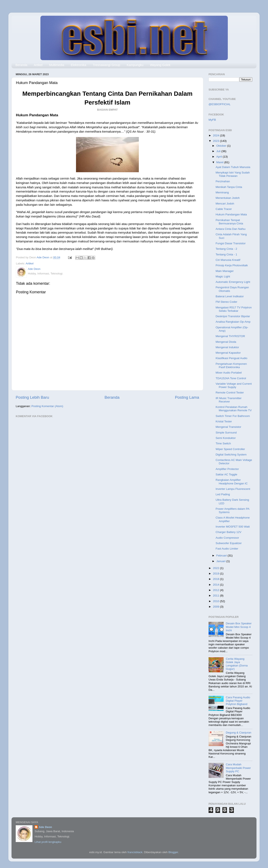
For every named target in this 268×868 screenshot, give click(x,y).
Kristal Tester (224, 421)
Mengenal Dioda (226, 342)
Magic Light (223, 276)
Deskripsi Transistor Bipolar (233, 316)
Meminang (222, 192)
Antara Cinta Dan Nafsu (231, 229)
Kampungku (135, 65)
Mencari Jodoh (225, 204)
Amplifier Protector (227, 469)
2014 (216, 585)
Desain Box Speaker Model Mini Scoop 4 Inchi (239, 627)
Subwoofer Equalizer (229, 543)
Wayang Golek (160, 65)
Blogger (173, 852)
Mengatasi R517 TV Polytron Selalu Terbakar (234, 309)
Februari (222, 556)
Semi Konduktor (226, 438)
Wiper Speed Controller (230, 449)
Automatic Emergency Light (233, 282)
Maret (220, 162)
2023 (216, 141)
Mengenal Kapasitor (228, 353)
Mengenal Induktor (227, 347)
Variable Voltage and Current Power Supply (234, 385)
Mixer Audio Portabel (229, 373)
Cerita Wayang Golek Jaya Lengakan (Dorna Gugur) (237, 664)
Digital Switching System (231, 455)
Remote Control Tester (230, 393)
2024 (216, 135)
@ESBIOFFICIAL (220, 104)
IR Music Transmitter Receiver (229, 400)
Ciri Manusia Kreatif (228, 260)
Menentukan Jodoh (228, 198)
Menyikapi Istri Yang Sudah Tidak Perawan (233, 174)
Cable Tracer (224, 209)
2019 (216, 574)
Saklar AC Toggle (226, 474)
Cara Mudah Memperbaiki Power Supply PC (238, 768)
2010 (216, 601)
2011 (216, 596)
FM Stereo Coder (227, 302)
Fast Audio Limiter (227, 549)
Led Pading (223, 494)
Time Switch (223, 443)
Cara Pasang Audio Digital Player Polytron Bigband (238, 701)
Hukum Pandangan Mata (231, 214)
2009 (216, 607)
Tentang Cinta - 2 (226, 249)
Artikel (38, 65)
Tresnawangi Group (106, 65)
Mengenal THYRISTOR (230, 336)
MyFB (212, 120)
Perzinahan (223, 181)
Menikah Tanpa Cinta (229, 187)
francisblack (135, 852)
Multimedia (57, 65)
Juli (219, 151)
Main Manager (225, 271)
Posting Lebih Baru (32, 397)
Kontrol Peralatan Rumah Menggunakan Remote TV (234, 409)
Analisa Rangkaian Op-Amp (233, 322)
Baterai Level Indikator (230, 296)
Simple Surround (226, 433)
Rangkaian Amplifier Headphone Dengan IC (232, 482)
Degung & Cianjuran (238, 733)
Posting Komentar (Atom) (47, 406)
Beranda (21, 65)
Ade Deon (45, 827)
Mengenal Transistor (228, 427)
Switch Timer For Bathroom (233, 416)
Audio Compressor (227, 538)
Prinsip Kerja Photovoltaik (232, 265)
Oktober (222, 146)
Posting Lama (187, 397)
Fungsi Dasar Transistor (231, 243)
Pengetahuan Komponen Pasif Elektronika (231, 365)
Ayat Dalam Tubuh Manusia (233, 167)
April (220, 157)
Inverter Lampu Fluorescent (233, 489)
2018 (216, 579)
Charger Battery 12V (229, 532)
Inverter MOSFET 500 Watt (233, 527)
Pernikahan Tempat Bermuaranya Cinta (229, 222)
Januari (221, 561)
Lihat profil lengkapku (48, 842)
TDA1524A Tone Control (231, 378)
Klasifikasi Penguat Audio (232, 358)
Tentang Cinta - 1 (226, 254)
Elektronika (79, 65)
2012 (216, 590)
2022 (216, 568)
